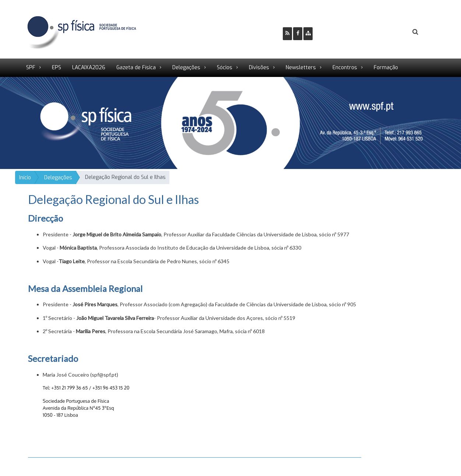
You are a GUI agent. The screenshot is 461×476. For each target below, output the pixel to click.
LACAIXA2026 (89, 68)
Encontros (345, 68)
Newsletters (301, 68)
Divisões (259, 68)
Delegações (186, 68)
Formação (386, 68)
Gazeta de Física (136, 68)
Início (25, 178)
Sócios (225, 68)
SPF (31, 68)
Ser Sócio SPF (343, 32)
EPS (57, 68)
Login (386, 32)
